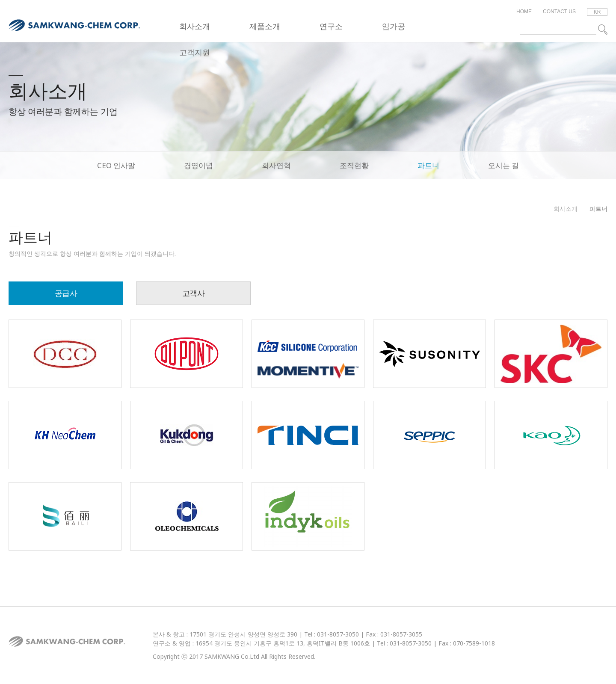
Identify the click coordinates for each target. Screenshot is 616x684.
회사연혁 (276, 165)
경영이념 (198, 165)
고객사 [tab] (194, 293)
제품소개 (265, 26)
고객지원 (195, 52)
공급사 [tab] (66, 293)
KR (597, 12)
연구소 (331, 26)
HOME (524, 12)
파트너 (428, 165)
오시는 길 (503, 165)
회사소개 (195, 26)
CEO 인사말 (116, 165)
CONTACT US (559, 12)
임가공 (394, 26)
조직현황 (354, 165)
